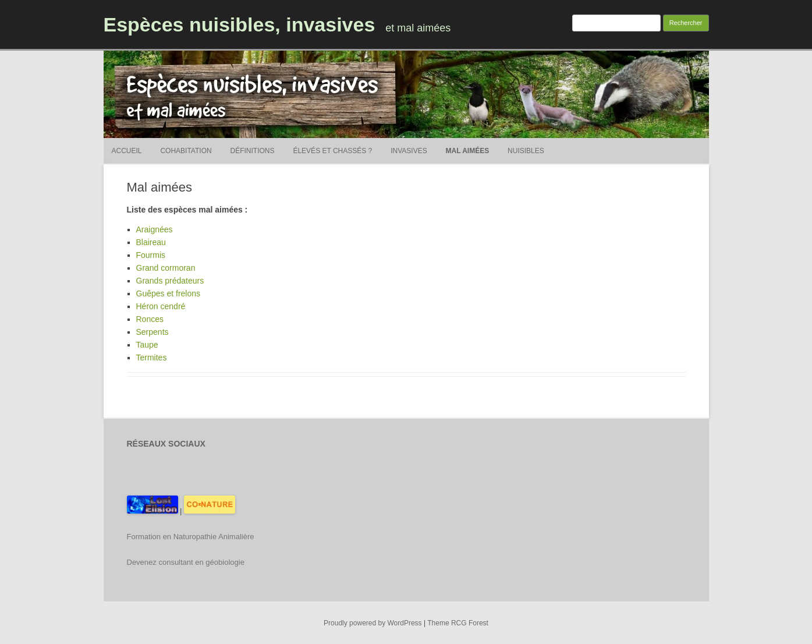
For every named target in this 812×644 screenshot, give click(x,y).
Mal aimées (468, 151)
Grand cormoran (166, 268)
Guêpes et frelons (169, 293)
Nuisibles (526, 151)
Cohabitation (186, 151)
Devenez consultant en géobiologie (186, 562)
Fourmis (151, 255)
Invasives (409, 151)
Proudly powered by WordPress (373, 623)
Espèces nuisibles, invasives (240, 24)
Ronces (150, 319)
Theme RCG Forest (458, 623)
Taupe (147, 345)
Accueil (127, 151)
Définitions (253, 151)
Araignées (155, 229)
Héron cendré (161, 306)
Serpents (153, 332)
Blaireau (151, 242)
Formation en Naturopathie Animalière (191, 537)
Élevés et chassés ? (332, 151)
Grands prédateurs (170, 281)
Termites (152, 358)
